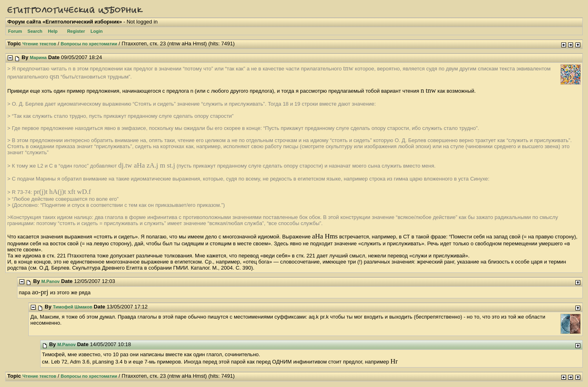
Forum (15, 31)
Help (53, 31)
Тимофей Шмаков (73, 307)
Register (76, 31)
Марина (38, 57)
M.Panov (50, 281)
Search (35, 31)
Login (96, 31)
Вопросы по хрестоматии (89, 44)
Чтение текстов (39, 44)
